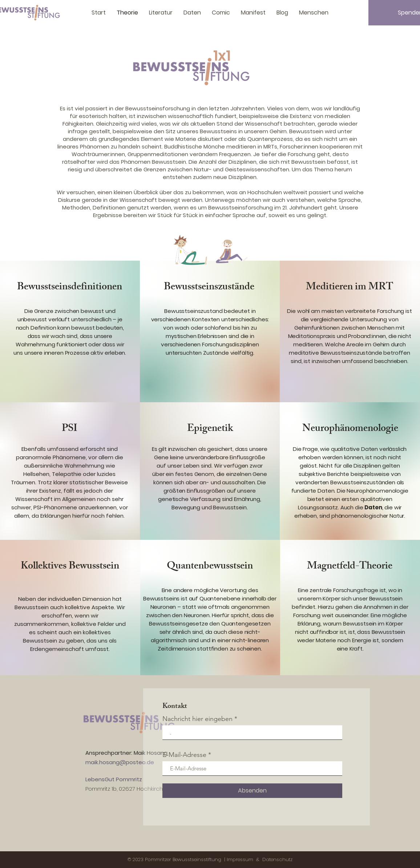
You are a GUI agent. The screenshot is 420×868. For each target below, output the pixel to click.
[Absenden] (252, 791)
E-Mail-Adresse (184, 755)
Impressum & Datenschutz (260, 859)
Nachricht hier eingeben (197, 719)
